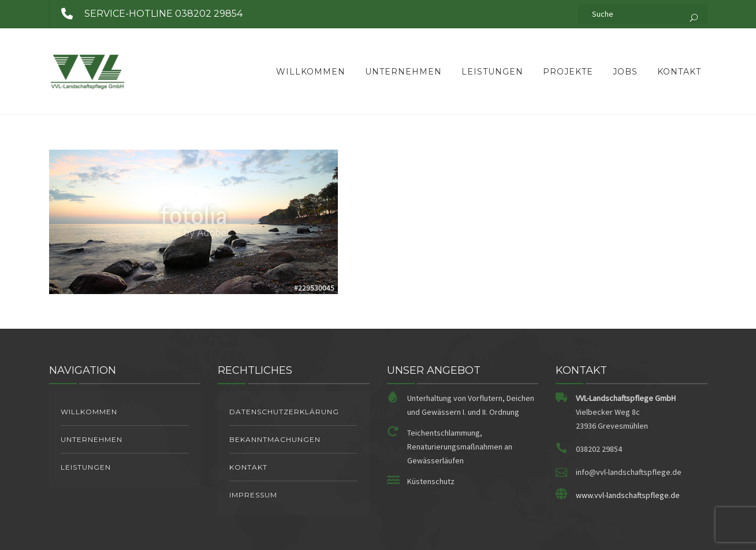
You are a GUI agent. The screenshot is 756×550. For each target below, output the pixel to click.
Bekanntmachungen (275, 439)
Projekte (568, 72)
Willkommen (311, 72)
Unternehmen (403, 72)
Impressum (253, 495)
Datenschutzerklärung (284, 412)
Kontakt (679, 72)
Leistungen (492, 72)
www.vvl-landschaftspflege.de (628, 495)
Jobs (625, 72)
